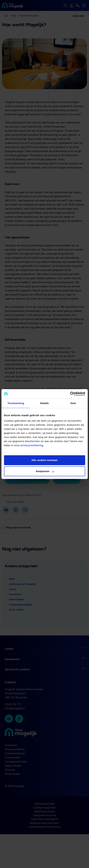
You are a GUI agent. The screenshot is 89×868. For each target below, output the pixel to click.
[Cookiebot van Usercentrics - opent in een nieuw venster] (70, 394)
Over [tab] (73, 403)
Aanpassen (45, 471)
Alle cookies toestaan (44, 460)
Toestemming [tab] (16, 403)
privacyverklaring (32, 445)
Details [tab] (45, 403)
